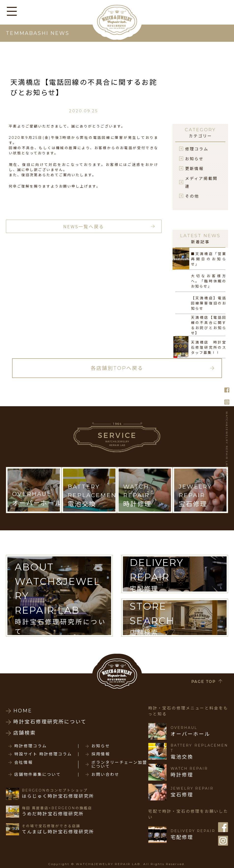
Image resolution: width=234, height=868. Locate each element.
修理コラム (197, 149)
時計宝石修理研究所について (50, 722)
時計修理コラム (31, 746)
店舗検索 (25, 733)
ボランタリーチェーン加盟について (119, 765)
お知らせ (194, 159)
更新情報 (194, 168)
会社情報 (24, 763)
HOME (23, 711)
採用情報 (101, 754)
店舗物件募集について (38, 775)
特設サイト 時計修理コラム (43, 754)
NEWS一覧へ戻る (84, 226)
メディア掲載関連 (201, 182)
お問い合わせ (105, 775)
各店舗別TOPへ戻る (117, 368)
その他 (192, 196)
